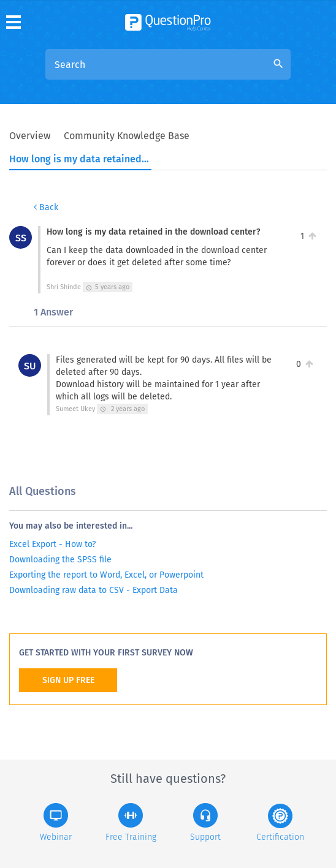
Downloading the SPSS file (60, 560)
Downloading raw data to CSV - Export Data (94, 590)
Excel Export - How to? (52, 544)
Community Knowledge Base (127, 136)
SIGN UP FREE (68, 680)
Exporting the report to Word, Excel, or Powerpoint (106, 575)
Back (46, 207)
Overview (30, 136)
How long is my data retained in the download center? (80, 159)
